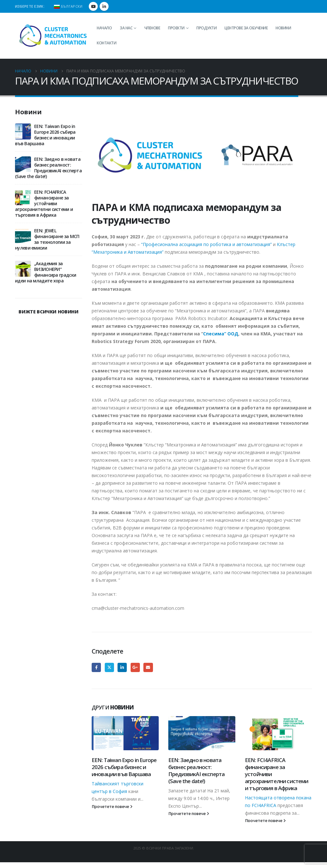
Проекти (176, 28)
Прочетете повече (112, 807)
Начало (104, 28)
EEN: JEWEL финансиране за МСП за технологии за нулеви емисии (47, 239)
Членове (152, 28)
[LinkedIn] (104, 6)
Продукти (206, 28)
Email (148, 667)
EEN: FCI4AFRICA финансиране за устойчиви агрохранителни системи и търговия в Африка (44, 203)
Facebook (96, 667)
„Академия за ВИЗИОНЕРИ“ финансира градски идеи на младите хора (46, 272)
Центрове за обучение (246, 28)
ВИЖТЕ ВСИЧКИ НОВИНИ (48, 312)
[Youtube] (93, 6)
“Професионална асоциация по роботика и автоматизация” (206, 244)
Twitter (109, 667)
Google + (135, 667)
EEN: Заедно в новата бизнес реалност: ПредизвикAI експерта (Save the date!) (196, 770)
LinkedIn (122, 667)
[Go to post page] (125, 733)
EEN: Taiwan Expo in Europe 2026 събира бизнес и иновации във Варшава (124, 767)
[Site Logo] (53, 36)
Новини (283, 28)
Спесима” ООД (221, 334)
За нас (126, 28)
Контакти (106, 43)
